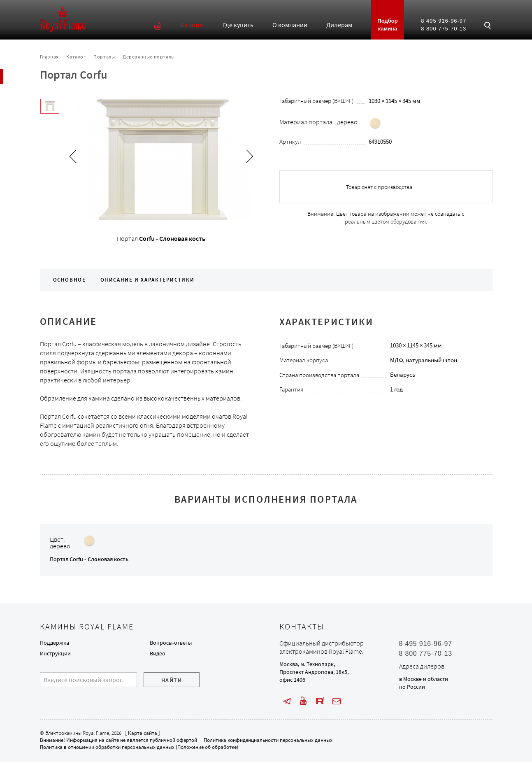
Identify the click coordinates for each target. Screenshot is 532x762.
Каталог (76, 57)
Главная (49, 57)
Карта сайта (143, 733)
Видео (158, 653)
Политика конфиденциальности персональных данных (268, 740)
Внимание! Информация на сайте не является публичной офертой (118, 740)
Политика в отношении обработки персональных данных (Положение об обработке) (139, 747)
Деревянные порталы (149, 57)
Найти (172, 680)
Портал (89, 559)
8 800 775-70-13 (444, 29)
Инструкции (55, 653)
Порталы (104, 57)
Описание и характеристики (148, 280)
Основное (70, 280)
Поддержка (55, 643)
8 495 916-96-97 (444, 21)
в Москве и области (424, 679)
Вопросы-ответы (171, 643)
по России (412, 687)
